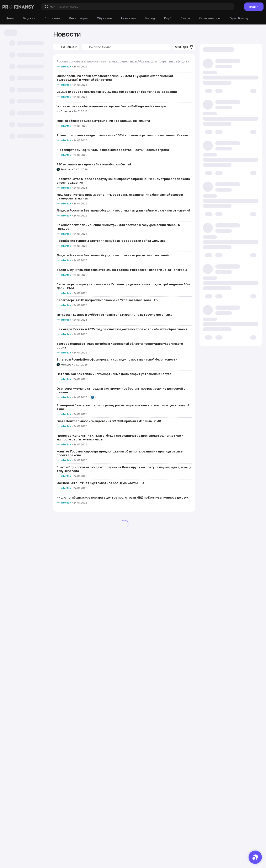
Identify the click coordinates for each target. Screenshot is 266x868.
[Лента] (185, 18)
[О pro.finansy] (239, 18)
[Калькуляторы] (210, 18)
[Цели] (10, 18)
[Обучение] (104, 18)
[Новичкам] (128, 18)
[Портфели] (52, 18)
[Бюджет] (29, 18)
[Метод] (150, 18)
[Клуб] (168, 18)
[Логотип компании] (18, 7)
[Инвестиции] (78, 18)
